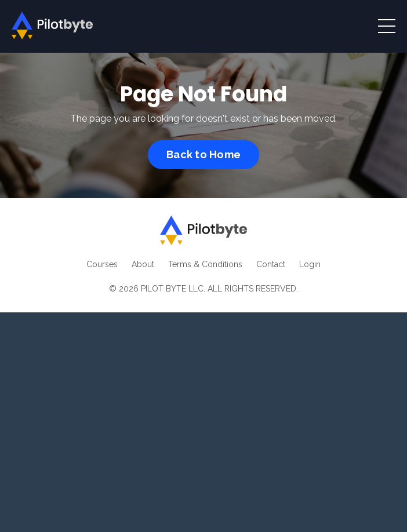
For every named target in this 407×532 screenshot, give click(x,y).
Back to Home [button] (203, 154)
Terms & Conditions (205, 264)
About (143, 264)
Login (310, 264)
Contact (271, 264)
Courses (102, 264)
